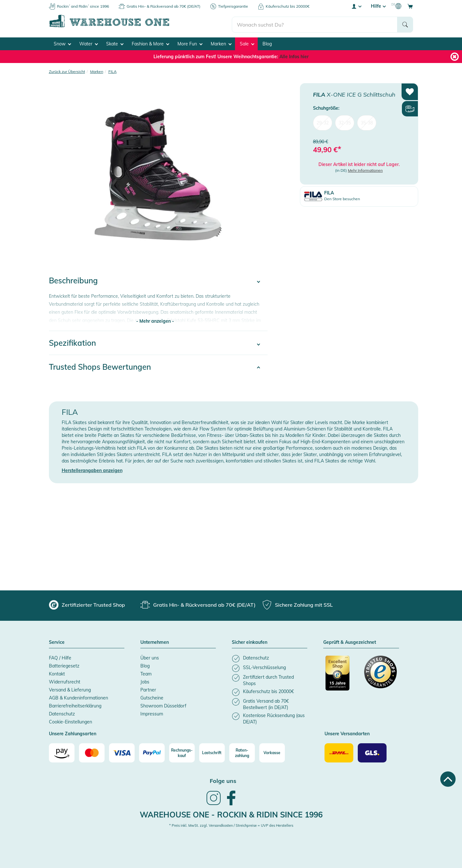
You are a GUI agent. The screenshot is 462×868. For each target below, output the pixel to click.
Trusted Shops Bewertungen (100, 365)
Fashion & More (150, 42)
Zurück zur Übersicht (67, 70)
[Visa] (122, 751)
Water (89, 42)
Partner (148, 688)
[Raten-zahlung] (242, 751)
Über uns (150, 656)
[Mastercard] (92, 751)
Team (146, 672)
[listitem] (270, 657)
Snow (62, 42)
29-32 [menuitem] (323, 121)
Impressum (152, 712)
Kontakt (57, 672)
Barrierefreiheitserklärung (75, 704)
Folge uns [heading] (223, 779)
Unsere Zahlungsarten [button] (73, 732)
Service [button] (57, 641)
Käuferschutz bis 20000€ (288, 6)
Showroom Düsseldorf (163, 704)
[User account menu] (356, 6)
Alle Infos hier (294, 55)
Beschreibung (73, 279)
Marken (221, 42)
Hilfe (378, 6)
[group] (87, 603)
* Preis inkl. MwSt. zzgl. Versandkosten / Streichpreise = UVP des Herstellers (231, 824)
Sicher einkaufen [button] (250, 641)
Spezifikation (72, 341)
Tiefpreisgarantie (233, 6)
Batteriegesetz (64, 664)
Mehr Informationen (365, 169)
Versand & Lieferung (70, 688)
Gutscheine (152, 696)
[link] (214, 802)
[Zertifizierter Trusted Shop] (342, 675)
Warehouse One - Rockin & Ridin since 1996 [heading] (231, 813)
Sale (247, 42)
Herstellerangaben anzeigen (92, 469)
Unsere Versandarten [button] (347, 732)
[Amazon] (62, 751)
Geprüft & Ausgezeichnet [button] (350, 641)
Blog (267, 42)
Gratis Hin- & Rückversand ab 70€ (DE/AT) (164, 6)
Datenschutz (62, 712)
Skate (115, 42)
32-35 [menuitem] (345, 121)
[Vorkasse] (272, 751)
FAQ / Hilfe (60, 656)
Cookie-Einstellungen (70, 720)
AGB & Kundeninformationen (78, 696)
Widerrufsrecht (65, 680)
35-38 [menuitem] (367, 121)
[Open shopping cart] (410, 6)
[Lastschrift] (212, 751)
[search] (315, 23)
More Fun (190, 42)
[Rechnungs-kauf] (182, 751)
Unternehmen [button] (155, 641)
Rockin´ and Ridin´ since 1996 (83, 6)
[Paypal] (152, 751)
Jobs (145, 680)
